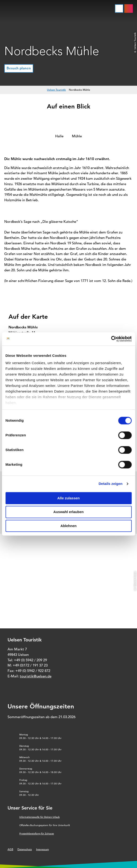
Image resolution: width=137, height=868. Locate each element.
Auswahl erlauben (68, 512)
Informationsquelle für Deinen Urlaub (39, 817)
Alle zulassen (68, 498)
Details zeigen (110, 484)
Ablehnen (68, 526)
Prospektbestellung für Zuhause (37, 834)
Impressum (42, 849)
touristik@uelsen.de (36, 676)
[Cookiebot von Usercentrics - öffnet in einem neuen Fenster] (111, 339)
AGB (10, 849)
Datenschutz (25, 849)
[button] (19, 68)
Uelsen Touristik (56, 90)
